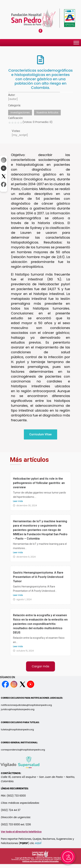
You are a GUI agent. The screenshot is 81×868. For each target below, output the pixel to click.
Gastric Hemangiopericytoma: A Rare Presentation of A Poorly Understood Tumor (38, 577)
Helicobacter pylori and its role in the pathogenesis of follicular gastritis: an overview (39, 483)
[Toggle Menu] (76, 43)
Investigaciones (20, 113)
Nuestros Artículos (47, 113)
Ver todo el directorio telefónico (21, 832)
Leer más (18, 501)
